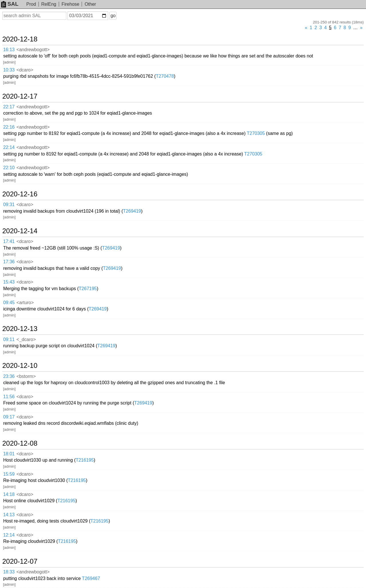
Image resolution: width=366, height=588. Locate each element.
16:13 (9, 50)
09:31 (9, 205)
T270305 (256, 133)
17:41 (9, 241)
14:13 (9, 515)
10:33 (9, 70)
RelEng (49, 4)
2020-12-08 (20, 443)
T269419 (132, 211)
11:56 (9, 397)
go (113, 16)
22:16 (9, 127)
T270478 (165, 76)
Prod (31, 4)
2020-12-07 (20, 561)
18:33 (9, 572)
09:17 (9, 417)
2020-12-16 (20, 194)
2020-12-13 (20, 329)
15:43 (9, 282)
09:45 (9, 303)
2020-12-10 (20, 366)
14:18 (9, 494)
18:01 (9, 454)
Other (90, 4)
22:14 (9, 147)
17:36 (9, 262)
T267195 (88, 289)
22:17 (9, 107)
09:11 (9, 339)
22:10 (9, 168)
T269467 (91, 578)
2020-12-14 (20, 231)
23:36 (9, 376)
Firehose (70, 4)
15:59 (9, 474)
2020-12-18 (20, 39)
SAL (10, 4)
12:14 (9, 535)
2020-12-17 (20, 96)
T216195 (85, 460)
